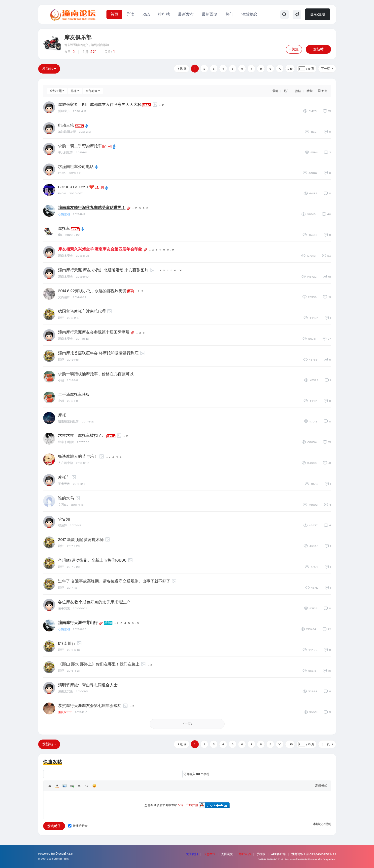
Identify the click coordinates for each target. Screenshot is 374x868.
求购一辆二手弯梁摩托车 (80, 146)
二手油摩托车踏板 (74, 394)
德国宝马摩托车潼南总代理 (82, 311)
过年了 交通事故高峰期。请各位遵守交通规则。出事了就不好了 (114, 581)
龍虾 (61, 318)
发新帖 (318, 49)
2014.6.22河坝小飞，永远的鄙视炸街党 (92, 291)
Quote (79, 786)
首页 (114, 14)
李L (60, 235)
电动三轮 (66, 125)
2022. (62, 173)
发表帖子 (54, 826)
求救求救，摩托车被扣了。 (82, 435)
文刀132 (63, 505)
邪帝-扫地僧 (66, 442)
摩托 (62, 415)
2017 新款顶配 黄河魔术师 (81, 540)
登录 (181, 805)
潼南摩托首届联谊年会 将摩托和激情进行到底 (98, 353)
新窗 (324, 91)
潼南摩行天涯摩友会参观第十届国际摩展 (94, 332)
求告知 (64, 519)
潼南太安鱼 (66, 256)
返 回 (183, 69)
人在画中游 (66, 463)
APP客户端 (278, 854)
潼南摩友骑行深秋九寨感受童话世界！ (92, 208)
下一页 (325, 69)
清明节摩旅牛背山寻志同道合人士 (88, 685)
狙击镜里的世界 (68, 421)
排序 (74, 91)
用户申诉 (245, 854)
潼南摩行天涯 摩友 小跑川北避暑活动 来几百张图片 (103, 270)
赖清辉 (63, 525)
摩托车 (64, 228)
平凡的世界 (66, 152)
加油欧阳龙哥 (67, 132)
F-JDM (62, 193)
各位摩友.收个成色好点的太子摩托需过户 (94, 602)
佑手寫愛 (64, 608)
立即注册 (192, 805)
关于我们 (192, 854)
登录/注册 (318, 14)
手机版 (261, 854)
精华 (309, 91)
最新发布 (186, 14)
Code (87, 786)
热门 (230, 14)
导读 (130, 14)
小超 (61, 380)
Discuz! (61, 854)
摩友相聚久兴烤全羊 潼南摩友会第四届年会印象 (100, 249)
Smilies (94, 786)
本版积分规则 (322, 824)
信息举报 (209, 854)
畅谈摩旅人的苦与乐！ (78, 456)
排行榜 (164, 14)
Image (65, 786)
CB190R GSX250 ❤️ (76, 187)
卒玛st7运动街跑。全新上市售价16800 (92, 560)
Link (72, 786)
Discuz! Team (61, 859)
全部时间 (92, 91)
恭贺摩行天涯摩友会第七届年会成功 (90, 706)
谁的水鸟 (66, 498)
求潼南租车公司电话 (76, 167)
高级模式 (321, 786)
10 (280, 69)
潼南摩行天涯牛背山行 (78, 623)
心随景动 (64, 214)
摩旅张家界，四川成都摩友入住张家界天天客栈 (100, 104)
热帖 (298, 91)
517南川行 (67, 643)
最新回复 (210, 14)
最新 (275, 91)
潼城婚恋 (249, 14)
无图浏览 (227, 854)
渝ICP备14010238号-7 (320, 854)
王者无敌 (64, 484)
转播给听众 (78, 826)
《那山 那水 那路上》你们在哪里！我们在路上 (99, 664)
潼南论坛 (297, 854)
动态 (146, 14)
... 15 (290, 69)
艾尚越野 (64, 297)
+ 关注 (294, 49)
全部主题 (56, 91)
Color (57, 786)
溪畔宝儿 (64, 111)
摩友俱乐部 (78, 38)
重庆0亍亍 (65, 712)
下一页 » (187, 724)
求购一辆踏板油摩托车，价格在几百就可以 (96, 374)
